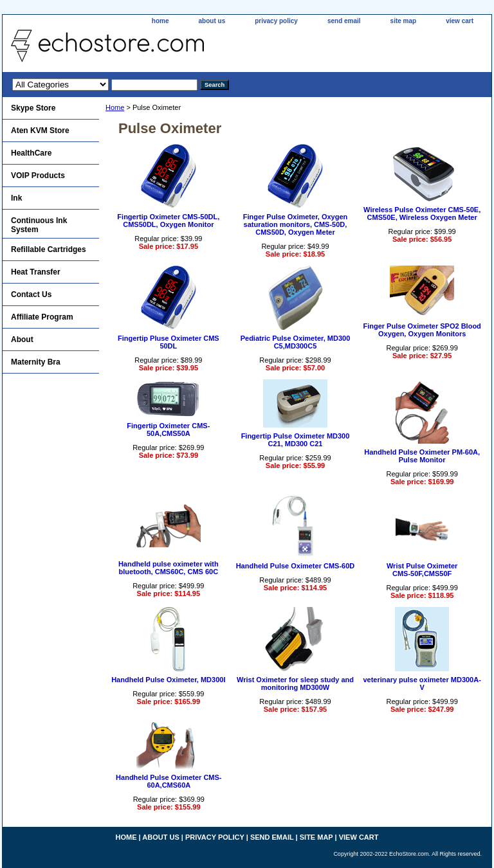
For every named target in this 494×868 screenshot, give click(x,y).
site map (404, 21)
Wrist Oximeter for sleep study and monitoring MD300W (295, 683)
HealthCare (31, 153)
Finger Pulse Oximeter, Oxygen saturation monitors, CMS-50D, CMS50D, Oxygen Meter (296, 224)
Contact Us (31, 294)
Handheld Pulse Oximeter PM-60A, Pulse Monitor (422, 456)
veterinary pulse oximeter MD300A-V (422, 683)
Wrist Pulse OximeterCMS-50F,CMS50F (422, 570)
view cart (460, 21)
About (22, 339)
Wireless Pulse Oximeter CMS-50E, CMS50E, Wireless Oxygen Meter (422, 213)
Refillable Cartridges (49, 249)
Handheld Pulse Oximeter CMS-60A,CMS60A (169, 781)
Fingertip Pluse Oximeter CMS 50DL (169, 342)
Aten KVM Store (40, 131)
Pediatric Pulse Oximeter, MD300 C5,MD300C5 (296, 342)
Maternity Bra (36, 362)
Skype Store (33, 108)
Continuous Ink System (39, 225)
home (160, 21)
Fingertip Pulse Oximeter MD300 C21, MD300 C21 (296, 440)
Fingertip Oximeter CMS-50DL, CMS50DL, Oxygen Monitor (168, 221)
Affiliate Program (42, 317)
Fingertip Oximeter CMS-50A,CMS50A (168, 429)
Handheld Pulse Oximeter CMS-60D (296, 566)
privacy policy (276, 21)
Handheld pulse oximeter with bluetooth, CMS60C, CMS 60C (169, 568)
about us (212, 21)
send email (344, 21)
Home (115, 107)
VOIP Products (38, 176)
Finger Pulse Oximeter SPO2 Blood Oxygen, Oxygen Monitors (422, 330)
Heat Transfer (36, 272)
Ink (16, 198)
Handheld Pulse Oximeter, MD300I (168, 680)
